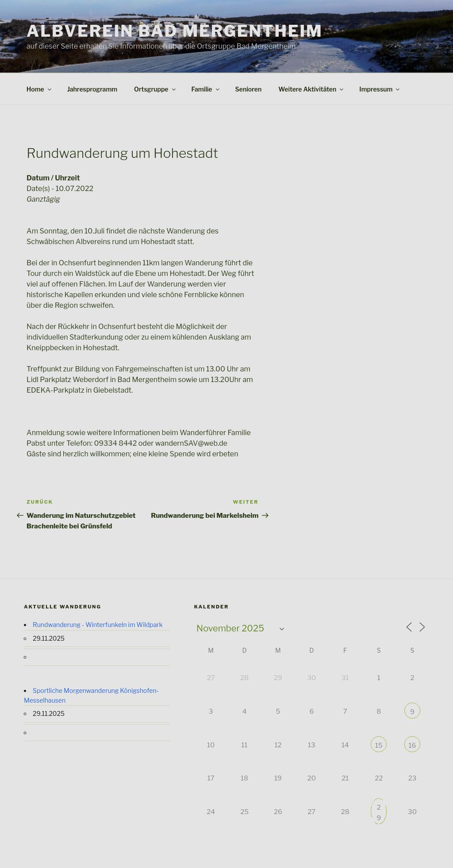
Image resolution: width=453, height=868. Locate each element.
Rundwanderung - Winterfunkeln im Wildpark (98, 625)
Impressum (380, 89)
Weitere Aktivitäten (311, 89)
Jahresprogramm (92, 89)
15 (379, 746)
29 (379, 808)
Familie (206, 89)
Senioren (249, 89)
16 (413, 746)
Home (40, 89)
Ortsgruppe (155, 89)
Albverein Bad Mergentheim (175, 31)
